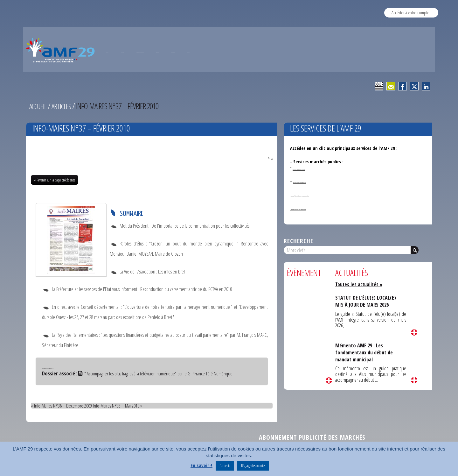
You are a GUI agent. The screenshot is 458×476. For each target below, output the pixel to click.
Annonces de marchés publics (316, 168)
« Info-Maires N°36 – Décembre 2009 (62, 407)
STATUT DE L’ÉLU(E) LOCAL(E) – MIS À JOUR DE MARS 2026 (368, 301)
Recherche (298, 241)
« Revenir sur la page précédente (55, 181)
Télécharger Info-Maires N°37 (65, 368)
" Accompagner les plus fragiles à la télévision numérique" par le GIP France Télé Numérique (158, 374)
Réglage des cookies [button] (253, 465)
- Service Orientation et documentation (329, 195)
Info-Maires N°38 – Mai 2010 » (119, 407)
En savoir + (201, 465)
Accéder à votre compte (411, 12)
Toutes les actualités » (360, 284)
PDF (266, 158)
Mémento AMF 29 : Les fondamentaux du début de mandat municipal (367, 352)
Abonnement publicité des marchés (312, 438)
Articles (65, 106)
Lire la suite (329, 380)
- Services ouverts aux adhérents (322, 208)
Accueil (39, 106)
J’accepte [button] (225, 465)
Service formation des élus (319, 181)
